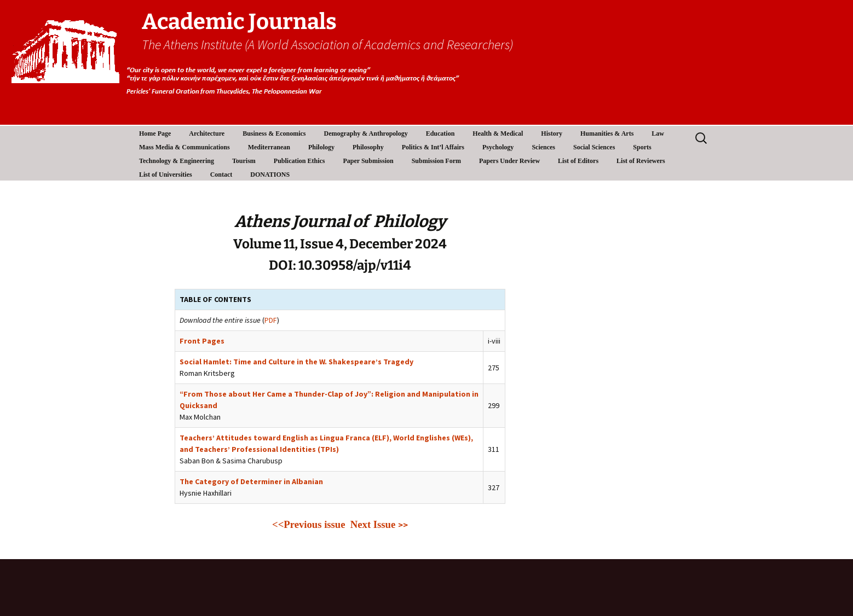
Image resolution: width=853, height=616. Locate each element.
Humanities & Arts (607, 133)
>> (403, 525)
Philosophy (368, 147)
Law (658, 133)
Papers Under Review (509, 161)
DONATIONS (270, 175)
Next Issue (374, 524)
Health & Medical (498, 133)
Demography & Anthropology (366, 133)
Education (440, 133)
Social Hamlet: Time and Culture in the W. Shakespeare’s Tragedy (296, 362)
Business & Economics (274, 133)
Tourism (244, 161)
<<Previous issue (309, 524)
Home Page (155, 133)
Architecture (207, 133)
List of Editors (578, 161)
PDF (271, 320)
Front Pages (202, 341)
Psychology (498, 147)
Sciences (543, 147)
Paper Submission (368, 161)
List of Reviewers (641, 161)
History (552, 133)
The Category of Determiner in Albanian (251, 481)
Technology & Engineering (177, 161)
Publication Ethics (299, 161)
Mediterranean (269, 147)
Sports (642, 147)
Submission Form (436, 161)
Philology (321, 147)
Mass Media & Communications (185, 147)
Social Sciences (594, 147)
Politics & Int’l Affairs (433, 147)
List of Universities (166, 175)
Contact (221, 175)
